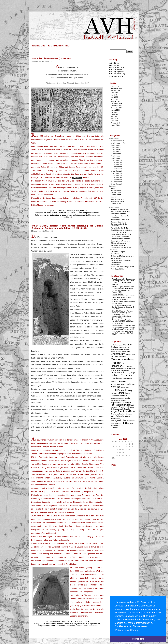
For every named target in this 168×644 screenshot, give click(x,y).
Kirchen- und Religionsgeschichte (85, 213)
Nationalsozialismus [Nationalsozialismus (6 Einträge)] (120, 405)
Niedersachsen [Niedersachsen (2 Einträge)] (115, 407)
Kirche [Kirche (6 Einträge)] (132, 384)
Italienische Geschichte (119, 232)
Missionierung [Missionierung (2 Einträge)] (121, 398)
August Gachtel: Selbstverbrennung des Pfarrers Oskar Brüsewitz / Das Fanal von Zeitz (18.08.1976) (123, 297)
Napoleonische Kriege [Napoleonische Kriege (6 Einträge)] (121, 403)
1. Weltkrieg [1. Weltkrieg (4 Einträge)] (115, 345)
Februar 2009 (115, 101)
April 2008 (114, 119)
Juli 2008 (114, 112)
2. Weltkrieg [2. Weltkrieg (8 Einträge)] (126, 345)
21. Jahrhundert (116, 184)
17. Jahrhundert (116, 175)
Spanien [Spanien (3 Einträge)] (113, 418)
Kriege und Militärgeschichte (121, 260)
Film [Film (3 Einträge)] (123, 363)
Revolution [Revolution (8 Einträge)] (123, 411)
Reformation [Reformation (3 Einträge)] (126, 409)
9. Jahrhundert (116, 158)
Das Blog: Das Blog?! (117, 67)
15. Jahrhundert (116, 171)
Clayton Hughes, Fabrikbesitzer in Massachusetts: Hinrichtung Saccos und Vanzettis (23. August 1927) (123, 289)
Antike (113, 188)
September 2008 (117, 108)
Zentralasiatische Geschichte (63, 626)
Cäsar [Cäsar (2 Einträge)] (133, 354)
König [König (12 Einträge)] (128, 390)
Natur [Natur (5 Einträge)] (131, 405)
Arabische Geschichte (118, 214)
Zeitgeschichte (44, 626)
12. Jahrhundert (116, 165)
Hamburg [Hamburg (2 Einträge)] (127, 373)
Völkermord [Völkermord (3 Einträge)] (114, 426)
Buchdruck (57, 211)
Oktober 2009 (116, 86)
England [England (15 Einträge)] (116, 363)
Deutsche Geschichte (118, 222)
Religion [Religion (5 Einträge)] (114, 412)
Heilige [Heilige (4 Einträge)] (132, 373)
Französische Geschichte (120, 228)
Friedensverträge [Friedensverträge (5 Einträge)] (118, 370)
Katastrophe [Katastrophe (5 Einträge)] (116, 384)
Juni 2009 (114, 93)
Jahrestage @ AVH (116, 76)
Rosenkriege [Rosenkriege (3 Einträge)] (115, 414)
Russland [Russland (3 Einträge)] (122, 414)
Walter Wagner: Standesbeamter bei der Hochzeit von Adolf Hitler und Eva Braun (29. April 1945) (124, 327)
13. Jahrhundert (116, 167)
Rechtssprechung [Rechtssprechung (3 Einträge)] (116, 409)
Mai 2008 (114, 116)
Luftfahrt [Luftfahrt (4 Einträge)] (114, 396)
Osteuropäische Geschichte (120, 241)
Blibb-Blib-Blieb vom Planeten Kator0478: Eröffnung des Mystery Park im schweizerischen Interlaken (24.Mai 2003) (123, 314)
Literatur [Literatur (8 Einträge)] (122, 393)
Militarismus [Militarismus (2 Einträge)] (114, 398)
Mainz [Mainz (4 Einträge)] (120, 396)
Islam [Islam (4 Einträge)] (130, 378)
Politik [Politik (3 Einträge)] (126, 407)
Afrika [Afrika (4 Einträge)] (117, 347)
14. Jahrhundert (116, 169)
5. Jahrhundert (116, 152)
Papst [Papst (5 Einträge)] (121, 407)
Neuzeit (113, 197)
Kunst (87, 621)
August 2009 (115, 91)
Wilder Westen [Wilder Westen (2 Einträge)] (125, 426)
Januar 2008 (115, 125)
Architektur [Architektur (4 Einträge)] (125, 349)
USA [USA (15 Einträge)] (125, 423)
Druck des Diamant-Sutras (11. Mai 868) (52, 58)
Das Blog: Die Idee (116, 69)
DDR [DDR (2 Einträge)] (112, 357)
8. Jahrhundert (116, 156)
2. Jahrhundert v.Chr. (118, 141)
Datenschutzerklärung (117, 74)
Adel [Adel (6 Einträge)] (113, 347)
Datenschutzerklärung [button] (127, 630)
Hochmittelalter (116, 193)
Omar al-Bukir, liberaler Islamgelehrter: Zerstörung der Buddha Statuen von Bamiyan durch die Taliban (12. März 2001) (67, 227)
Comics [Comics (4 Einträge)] (128, 354)
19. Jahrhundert (116, 180)
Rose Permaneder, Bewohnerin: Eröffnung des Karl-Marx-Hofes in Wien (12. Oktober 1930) (123, 281)
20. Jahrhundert (49, 624)
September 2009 (117, 88)
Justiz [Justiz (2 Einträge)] (116, 382)
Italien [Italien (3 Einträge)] (113, 382)
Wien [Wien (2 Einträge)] (120, 426)
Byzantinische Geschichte (120, 220)
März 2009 (114, 99)
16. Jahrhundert (116, 173)
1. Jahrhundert (116, 145)
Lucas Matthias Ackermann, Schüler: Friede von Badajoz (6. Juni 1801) (123, 307)
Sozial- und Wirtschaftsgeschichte (123, 267)
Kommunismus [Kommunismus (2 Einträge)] (125, 387)
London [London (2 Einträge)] (128, 393)
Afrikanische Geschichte (119, 209)
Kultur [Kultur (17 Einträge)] (115, 390)
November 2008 (116, 106)
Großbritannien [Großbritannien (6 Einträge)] (117, 373)
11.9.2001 (116, 285)
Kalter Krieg (115, 254)
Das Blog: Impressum (117, 72)
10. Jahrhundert (116, 160)
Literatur (84, 211)
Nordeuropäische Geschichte (121, 234)
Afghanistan (55, 621)
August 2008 (115, 110)
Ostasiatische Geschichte (60, 215)
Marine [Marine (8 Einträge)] (126, 396)
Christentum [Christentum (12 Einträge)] (118, 354)
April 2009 (114, 97)
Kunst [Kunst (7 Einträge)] (122, 390)
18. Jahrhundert (116, 177)
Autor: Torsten (114, 65)
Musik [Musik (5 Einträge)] (127, 398)
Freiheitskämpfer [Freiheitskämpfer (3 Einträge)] (124, 369)
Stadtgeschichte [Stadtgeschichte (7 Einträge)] (118, 420)
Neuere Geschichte (117, 199)
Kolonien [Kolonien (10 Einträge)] (116, 387)
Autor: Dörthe (114, 63)
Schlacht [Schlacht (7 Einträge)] (120, 416)
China (77, 211)
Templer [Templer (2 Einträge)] (119, 424)
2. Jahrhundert (116, 147)
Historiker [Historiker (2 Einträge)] (120, 378)
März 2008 (114, 121)
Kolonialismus (116, 258)
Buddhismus (68, 211)
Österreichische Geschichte (120, 239)
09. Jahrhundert (50, 213)
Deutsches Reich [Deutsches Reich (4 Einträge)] (120, 356)
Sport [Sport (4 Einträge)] (118, 418)
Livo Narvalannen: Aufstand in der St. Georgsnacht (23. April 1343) (123, 333)
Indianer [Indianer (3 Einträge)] (125, 378)
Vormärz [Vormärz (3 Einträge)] (131, 424)
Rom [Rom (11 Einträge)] (132, 411)
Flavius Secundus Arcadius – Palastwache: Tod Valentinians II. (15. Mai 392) (123, 322)
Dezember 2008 (116, 104)
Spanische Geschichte (119, 245)
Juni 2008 (114, 114)
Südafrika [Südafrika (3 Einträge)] (114, 424)
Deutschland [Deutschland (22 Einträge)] (120, 359)
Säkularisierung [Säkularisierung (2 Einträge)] (131, 421)
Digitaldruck (77, 177)
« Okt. (113, 458)
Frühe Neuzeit (116, 195)
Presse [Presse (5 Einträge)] (131, 407)
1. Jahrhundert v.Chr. (118, 143)
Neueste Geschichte (118, 201)
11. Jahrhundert (116, 162)
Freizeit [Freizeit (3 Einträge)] (133, 369)
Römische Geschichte (118, 243)
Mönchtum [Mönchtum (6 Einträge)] (115, 400)
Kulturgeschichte (42, 215)
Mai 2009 (114, 95)
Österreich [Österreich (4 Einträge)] (115, 427)
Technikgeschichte (80, 215)
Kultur (81, 621)
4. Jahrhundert (116, 149)
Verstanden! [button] (138, 639)
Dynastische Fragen (118, 252)
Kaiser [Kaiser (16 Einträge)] (123, 381)
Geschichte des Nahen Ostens (121, 230)
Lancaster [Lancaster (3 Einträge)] (114, 393)
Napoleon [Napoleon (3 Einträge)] (124, 400)
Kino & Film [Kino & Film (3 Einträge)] (125, 384)
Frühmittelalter (64, 213)
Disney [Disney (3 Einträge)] (132, 360)
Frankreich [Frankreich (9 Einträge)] (116, 366)
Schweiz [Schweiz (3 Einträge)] (127, 416)
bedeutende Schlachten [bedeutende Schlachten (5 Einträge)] (121, 351)
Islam (75, 621)
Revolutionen (115, 265)
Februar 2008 (115, 123)
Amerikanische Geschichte (120, 212)
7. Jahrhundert (116, 154)
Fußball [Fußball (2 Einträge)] (127, 371)
